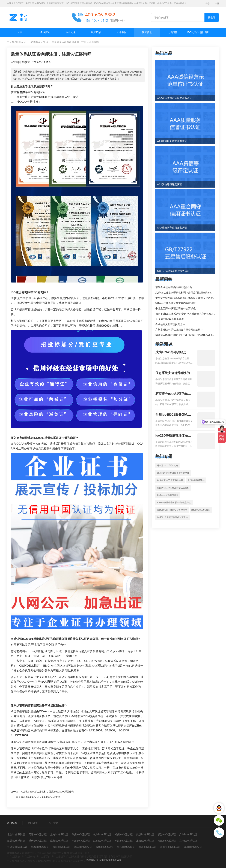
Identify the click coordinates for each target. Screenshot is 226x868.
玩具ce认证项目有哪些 (168, 495)
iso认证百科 (44, 857)
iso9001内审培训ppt (201, 510)
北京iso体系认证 (16, 834)
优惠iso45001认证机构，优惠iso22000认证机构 (47, 792)
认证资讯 (147, 32)
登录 (208, 4)
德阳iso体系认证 (83, 847)
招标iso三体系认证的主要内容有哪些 (176, 303)
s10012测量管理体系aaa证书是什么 (174, 503)
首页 (20, 32)
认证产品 (96, 32)
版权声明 (127, 857)
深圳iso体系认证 (16, 841)
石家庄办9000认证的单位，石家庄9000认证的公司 (173, 394)
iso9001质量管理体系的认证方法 (173, 517)
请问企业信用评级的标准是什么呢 (174, 287)
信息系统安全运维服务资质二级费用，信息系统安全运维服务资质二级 (174, 373)
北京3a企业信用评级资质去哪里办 (173, 473)
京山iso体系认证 (62, 847)
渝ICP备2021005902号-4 (72, 861)
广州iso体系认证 (188, 834)
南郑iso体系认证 (148, 847)
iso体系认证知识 (39, 42)
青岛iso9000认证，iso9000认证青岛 (40, 797)
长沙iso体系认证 (167, 834)
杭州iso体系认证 (102, 834)
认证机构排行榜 (76, 857)
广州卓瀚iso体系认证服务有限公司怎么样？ (179, 330)
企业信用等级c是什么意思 (170, 319)
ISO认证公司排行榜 (198, 32)
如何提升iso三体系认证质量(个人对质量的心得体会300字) (187, 314)
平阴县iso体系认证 (17, 847)
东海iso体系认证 (124, 841)
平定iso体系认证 (81, 841)
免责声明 (115, 857)
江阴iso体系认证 (102, 841)
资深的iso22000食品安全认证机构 (173, 488)
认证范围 (92, 857)
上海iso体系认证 (59, 834)
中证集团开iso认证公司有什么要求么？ (177, 308)
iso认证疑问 (59, 857)
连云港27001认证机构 (167, 465)
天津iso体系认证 (38, 834)
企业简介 (45, 32)
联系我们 (103, 857)
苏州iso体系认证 (81, 834)
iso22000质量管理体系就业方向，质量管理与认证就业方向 (174, 436)
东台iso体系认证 (145, 841)
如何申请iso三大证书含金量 (170, 480)
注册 (217, 4)
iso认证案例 (14, 857)
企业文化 (71, 32)
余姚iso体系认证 (167, 841)
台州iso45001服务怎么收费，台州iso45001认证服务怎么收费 (173, 415)
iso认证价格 (29, 857)
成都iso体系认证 (59, 841)
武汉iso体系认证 (145, 834)
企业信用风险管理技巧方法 (170, 324)
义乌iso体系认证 (188, 841)
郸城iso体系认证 (40, 847)
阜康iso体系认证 (193, 847)
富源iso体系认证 (105, 847)
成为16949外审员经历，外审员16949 (174, 353)
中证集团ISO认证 (17, 42)
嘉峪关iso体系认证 (170, 847)
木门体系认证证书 (196, 480)
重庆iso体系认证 (38, 841)
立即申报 (121, 32)
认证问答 (172, 32)
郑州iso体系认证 (124, 834)
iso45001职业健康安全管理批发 (172, 510)
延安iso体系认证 (126, 847)
